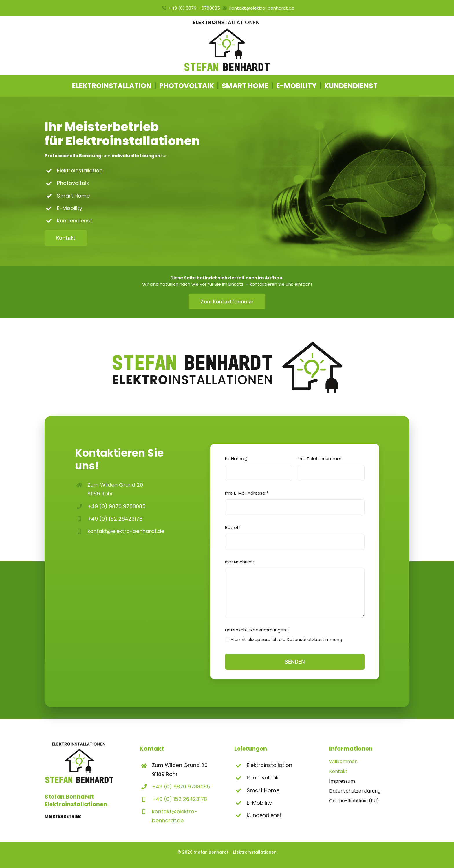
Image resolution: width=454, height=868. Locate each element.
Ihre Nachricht (240, 562)
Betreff (233, 527)
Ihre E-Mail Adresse (247, 493)
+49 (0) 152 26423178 (115, 519)
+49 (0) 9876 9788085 (117, 506)
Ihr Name (236, 459)
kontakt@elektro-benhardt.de (126, 531)
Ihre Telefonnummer (320, 459)
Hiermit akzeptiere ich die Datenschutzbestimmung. (287, 639)
